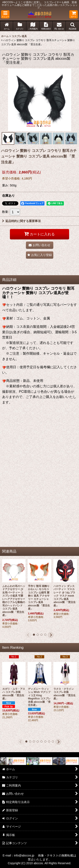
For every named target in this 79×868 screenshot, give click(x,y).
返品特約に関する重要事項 (21, 221)
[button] (5, 14)
